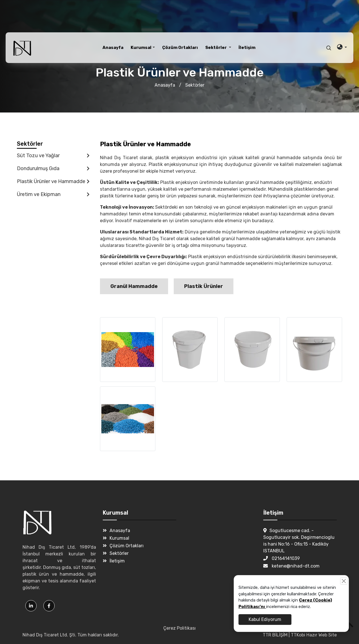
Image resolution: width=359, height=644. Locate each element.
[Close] (344, 581)
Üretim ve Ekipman (53, 194)
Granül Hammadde (134, 286)
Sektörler (195, 85)
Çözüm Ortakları (123, 546)
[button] (143, 48)
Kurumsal (116, 538)
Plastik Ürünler (204, 286)
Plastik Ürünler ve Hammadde (53, 181)
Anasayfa (165, 85)
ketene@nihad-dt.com (291, 566)
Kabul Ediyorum (265, 619)
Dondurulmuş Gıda (53, 168)
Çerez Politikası (179, 628)
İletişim (114, 561)
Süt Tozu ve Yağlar (53, 156)
